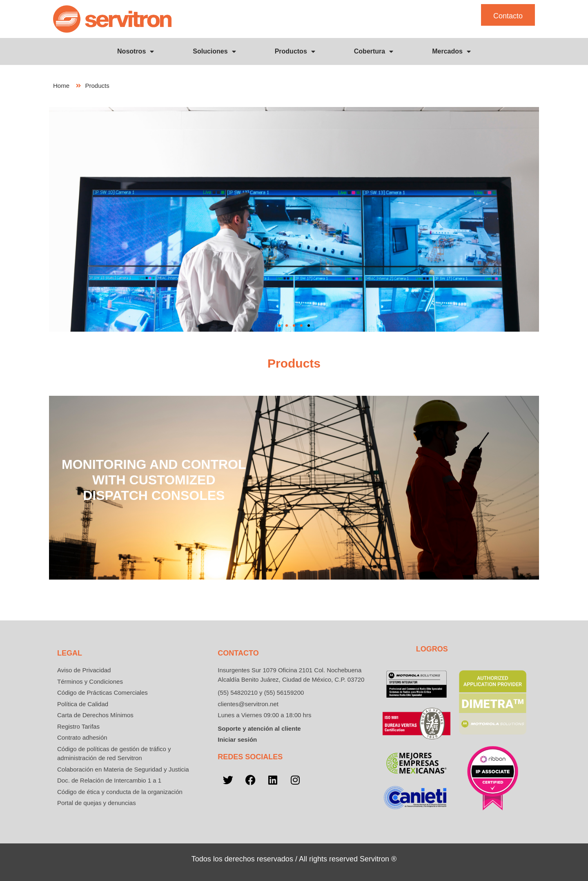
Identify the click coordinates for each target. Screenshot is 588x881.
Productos (295, 51)
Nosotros (136, 51)
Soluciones (214, 51)
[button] (279, 326)
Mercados (451, 51)
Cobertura (374, 51)
